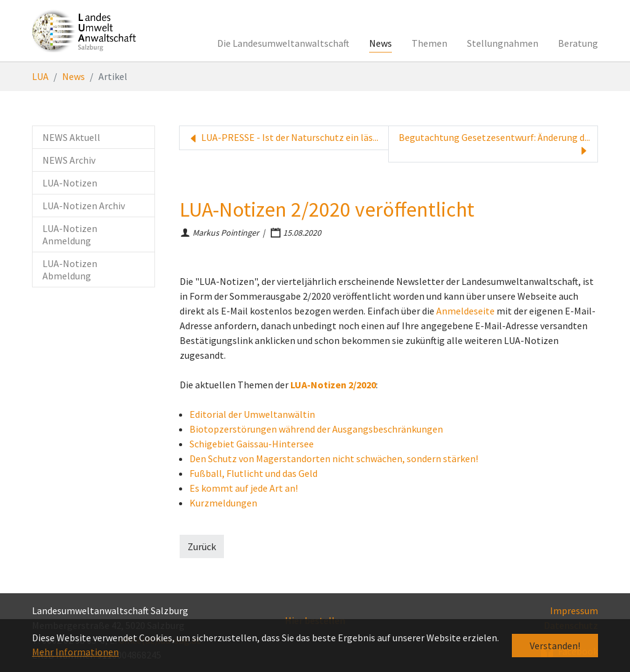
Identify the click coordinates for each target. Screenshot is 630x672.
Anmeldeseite (465, 311)
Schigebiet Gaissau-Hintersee (252, 444)
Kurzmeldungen (223, 503)
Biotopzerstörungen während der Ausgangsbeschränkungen (316, 429)
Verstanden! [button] (555, 646)
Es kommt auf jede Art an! (244, 488)
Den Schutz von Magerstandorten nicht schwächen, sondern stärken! (334, 458)
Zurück (202, 546)
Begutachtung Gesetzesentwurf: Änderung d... (494, 144)
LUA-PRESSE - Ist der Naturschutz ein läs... (283, 138)
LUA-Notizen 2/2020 (333, 385)
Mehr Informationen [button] (75, 652)
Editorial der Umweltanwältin (252, 414)
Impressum (574, 610)
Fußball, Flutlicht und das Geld (253, 473)
